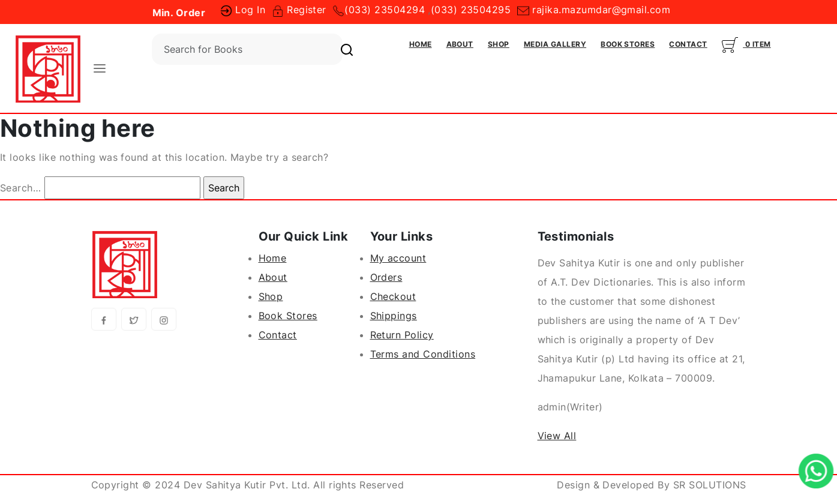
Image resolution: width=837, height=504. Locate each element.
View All (557, 436)
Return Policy (402, 335)
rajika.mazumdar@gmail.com (594, 10)
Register (299, 10)
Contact (688, 44)
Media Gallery (555, 44)
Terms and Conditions (423, 354)
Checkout (393, 296)
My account (398, 258)
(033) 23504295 (471, 10)
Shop (499, 44)
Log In (243, 10)
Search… (20, 188)
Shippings (394, 316)
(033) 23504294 (385, 10)
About (460, 44)
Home (421, 44)
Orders (386, 277)
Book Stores (628, 44)
